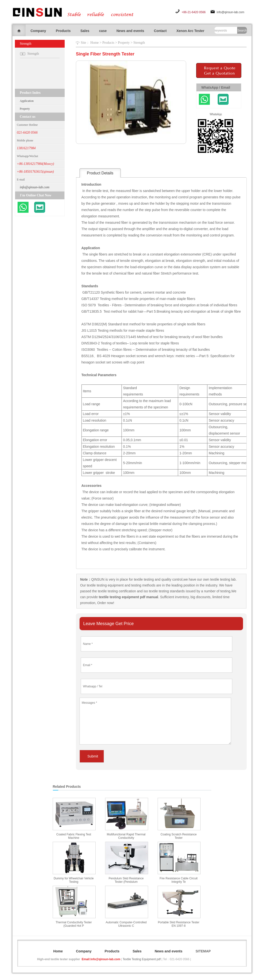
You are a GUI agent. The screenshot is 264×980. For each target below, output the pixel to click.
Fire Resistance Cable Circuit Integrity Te (178, 880)
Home (94, 43)
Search (242, 31)
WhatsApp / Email (216, 87)
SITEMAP (203, 951)
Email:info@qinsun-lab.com (101, 959)
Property (25, 109)
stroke (110, 473)
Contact (160, 31)
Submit (93, 756)
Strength (139, 43)
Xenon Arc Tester (190, 31)
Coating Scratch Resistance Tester (179, 836)
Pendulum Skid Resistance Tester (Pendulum (126, 880)
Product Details (100, 173)
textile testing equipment (105, 585)
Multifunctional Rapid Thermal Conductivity (126, 836)
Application (27, 101)
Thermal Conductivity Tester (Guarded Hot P (74, 924)
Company (38, 31)
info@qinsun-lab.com (230, 12)
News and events (130, 31)
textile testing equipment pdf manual (128, 597)
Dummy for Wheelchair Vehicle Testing (74, 880)
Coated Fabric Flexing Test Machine (74, 836)
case (103, 31)
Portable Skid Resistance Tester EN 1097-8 (179, 924)
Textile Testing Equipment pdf (142, 959)
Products (63, 31)
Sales (85, 31)
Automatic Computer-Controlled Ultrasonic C (126, 924)
